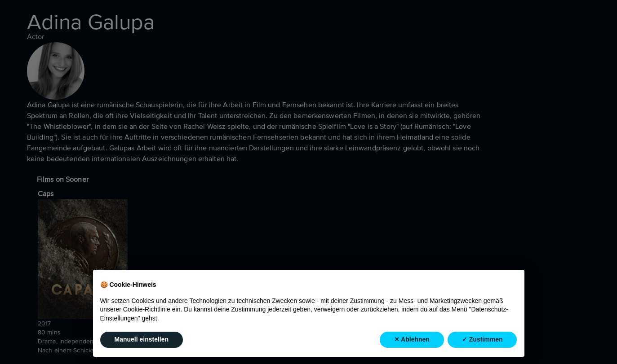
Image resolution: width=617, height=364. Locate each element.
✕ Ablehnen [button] (412, 339)
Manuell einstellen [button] (142, 339)
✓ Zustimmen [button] (482, 339)
